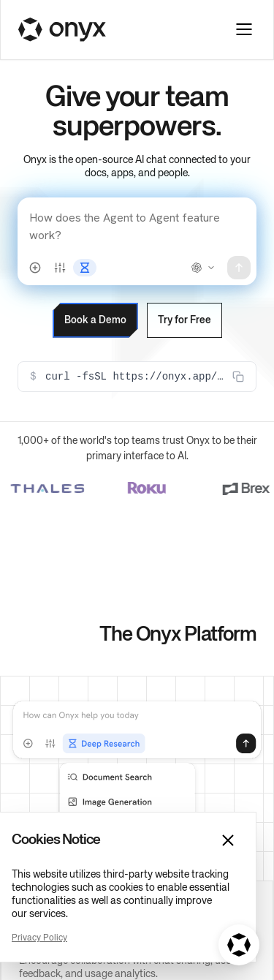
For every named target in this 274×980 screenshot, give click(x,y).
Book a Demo (66, 251)
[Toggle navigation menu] (244, 29)
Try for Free (164, 251)
